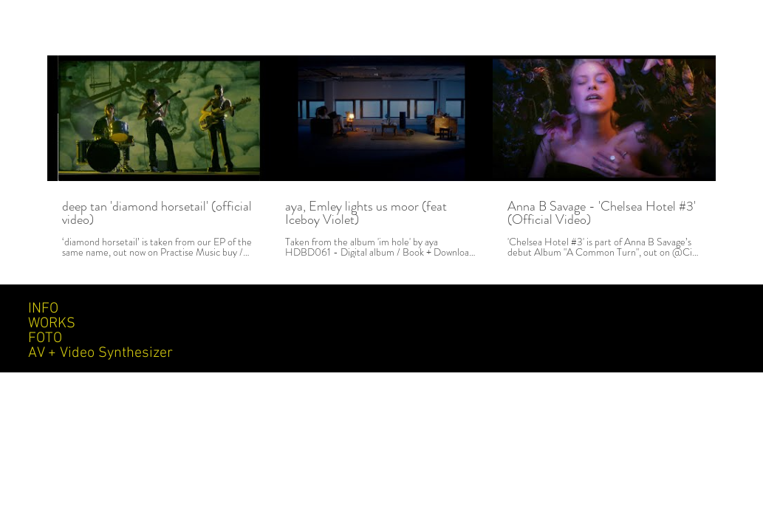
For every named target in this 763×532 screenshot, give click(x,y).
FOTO (45, 338)
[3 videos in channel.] (381, 157)
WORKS (52, 324)
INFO (43, 309)
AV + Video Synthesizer (100, 353)
